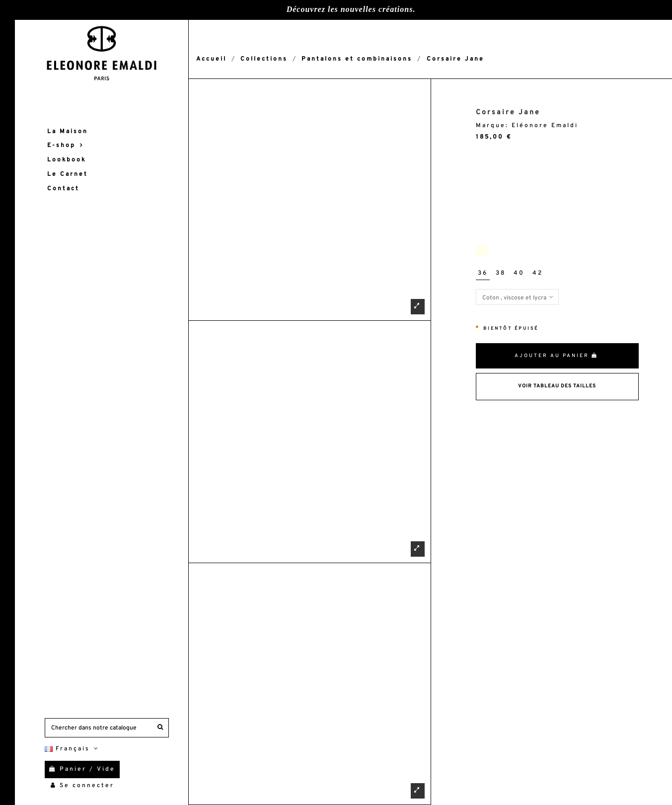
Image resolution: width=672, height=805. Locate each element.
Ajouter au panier (556, 356)
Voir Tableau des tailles (557, 386)
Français (73, 749)
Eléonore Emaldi (545, 126)
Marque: (492, 126)
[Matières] (517, 297)
